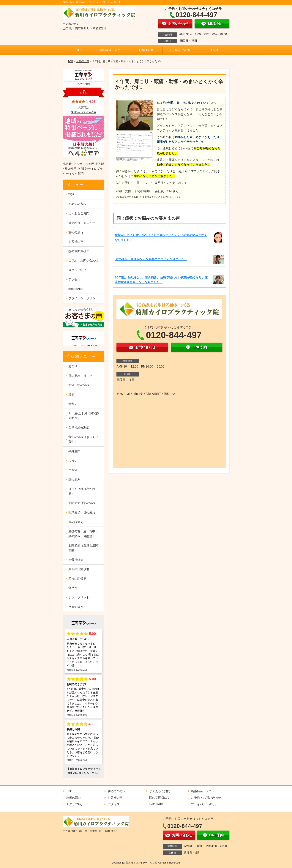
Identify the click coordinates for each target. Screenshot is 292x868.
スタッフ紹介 (77, 270)
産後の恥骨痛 (77, 579)
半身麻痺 (74, 451)
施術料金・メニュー (113, 50)
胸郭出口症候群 (79, 569)
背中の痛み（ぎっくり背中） (83, 439)
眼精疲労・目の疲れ (82, 512)
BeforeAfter (76, 289)
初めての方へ (77, 204)
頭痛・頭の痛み (79, 385)
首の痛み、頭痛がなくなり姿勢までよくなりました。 (151, 259)
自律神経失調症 (79, 427)
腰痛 (71, 394)
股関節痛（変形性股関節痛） (83, 548)
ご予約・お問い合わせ (83, 260)
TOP (79, 50)
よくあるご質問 (179, 50)
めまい (73, 460)
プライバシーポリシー (83, 298)
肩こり (73, 366)
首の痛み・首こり (80, 376)
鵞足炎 (73, 588)
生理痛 (73, 470)
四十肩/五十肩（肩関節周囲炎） (84, 416)
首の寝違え (76, 522)
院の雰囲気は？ (79, 251)
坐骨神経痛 (76, 560)
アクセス (213, 50)
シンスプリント (79, 597)
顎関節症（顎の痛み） (83, 503)
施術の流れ (76, 232)
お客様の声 (146, 50)
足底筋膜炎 (76, 607)
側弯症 (73, 404)
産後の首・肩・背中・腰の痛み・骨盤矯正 (83, 534)
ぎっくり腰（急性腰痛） (82, 491)
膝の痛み (74, 479)
